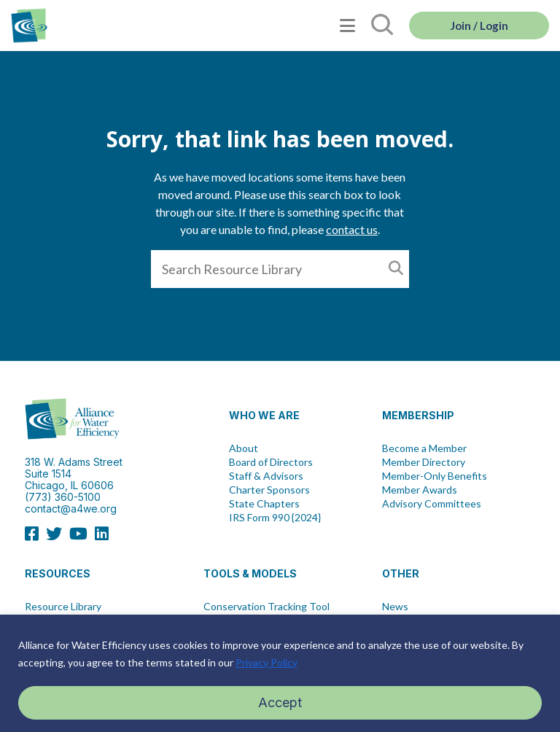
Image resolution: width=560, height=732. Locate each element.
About (244, 448)
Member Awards (420, 490)
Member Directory (424, 462)
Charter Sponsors (269, 490)
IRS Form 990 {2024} (275, 518)
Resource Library (63, 607)
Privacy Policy (267, 662)
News (395, 607)
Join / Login (479, 26)
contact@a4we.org (71, 509)
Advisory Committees (432, 504)
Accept (280, 702)
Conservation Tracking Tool (267, 607)
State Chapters (264, 504)
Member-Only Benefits (435, 476)
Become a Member (424, 448)
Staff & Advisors (266, 476)
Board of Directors (271, 462)
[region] (280, 673)
